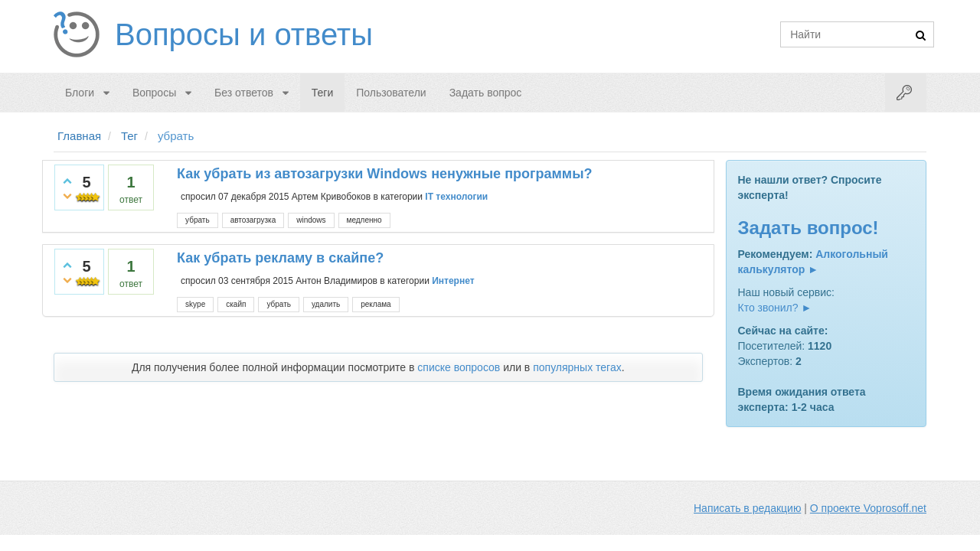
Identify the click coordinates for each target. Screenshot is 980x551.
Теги (322, 93)
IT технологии (456, 197)
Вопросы (154, 93)
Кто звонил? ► (775, 308)
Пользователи (391, 93)
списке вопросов (459, 367)
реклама (376, 304)
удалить (326, 304)
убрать (198, 220)
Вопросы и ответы (244, 34)
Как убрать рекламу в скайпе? (280, 258)
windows (311, 220)
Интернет (453, 281)
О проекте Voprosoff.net (868, 508)
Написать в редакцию (747, 508)
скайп (236, 304)
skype (195, 304)
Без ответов (244, 93)
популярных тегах (577, 367)
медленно (364, 220)
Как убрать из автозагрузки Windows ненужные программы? (384, 174)
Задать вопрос (486, 93)
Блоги (80, 93)
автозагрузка (253, 220)
